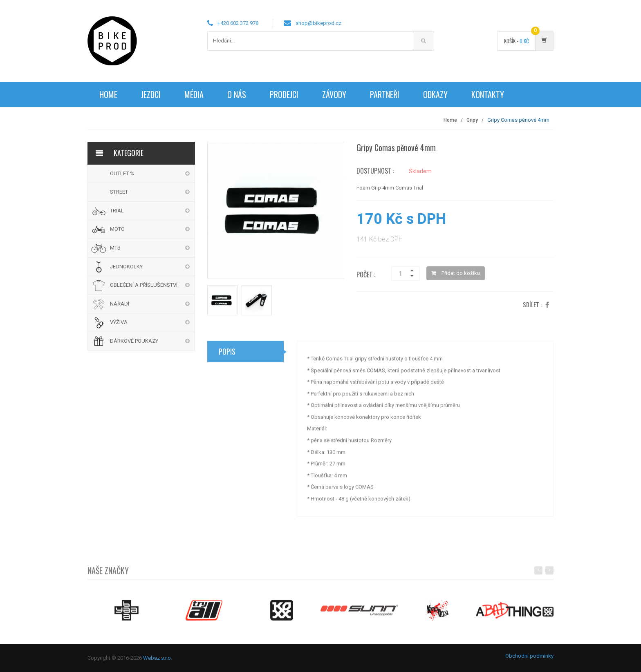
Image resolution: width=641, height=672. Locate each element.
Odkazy (435, 94)
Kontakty (488, 94)
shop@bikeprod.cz (318, 23)
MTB (115, 248)
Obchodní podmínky (529, 656)
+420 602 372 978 (238, 23)
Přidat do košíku (456, 273)
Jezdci (151, 94)
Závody (334, 94)
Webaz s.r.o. (158, 658)
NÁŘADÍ (120, 304)
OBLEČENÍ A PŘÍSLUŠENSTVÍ (144, 285)
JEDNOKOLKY (126, 267)
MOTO (117, 229)
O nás (237, 94)
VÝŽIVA (119, 322)
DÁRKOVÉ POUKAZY (134, 341)
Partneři (385, 94)
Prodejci (284, 94)
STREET (119, 192)
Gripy (472, 120)
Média (194, 94)
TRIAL (117, 211)
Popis (227, 355)
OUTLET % (122, 173)
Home (108, 94)
